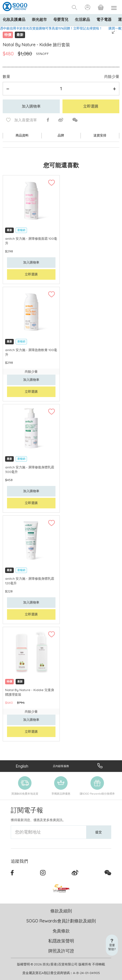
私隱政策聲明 (61, 941)
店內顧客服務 (61, 766)
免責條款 (61, 931)
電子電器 (104, 19)
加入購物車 (31, 106)
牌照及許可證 (61, 951)
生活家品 (82, 19)
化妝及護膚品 (14, 19)
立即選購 (91, 106)
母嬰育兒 (61, 19)
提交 (99, 832)
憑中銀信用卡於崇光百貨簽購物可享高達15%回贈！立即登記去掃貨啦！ (51, 28)
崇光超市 (39, 19)
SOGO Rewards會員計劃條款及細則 (61, 921)
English (22, 766)
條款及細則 (61, 911)
